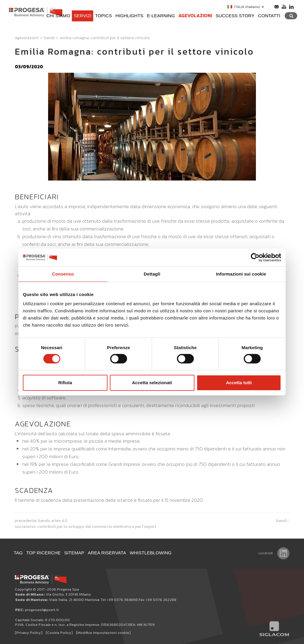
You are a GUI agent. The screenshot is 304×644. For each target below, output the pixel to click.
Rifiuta (65, 383)
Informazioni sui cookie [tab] (241, 274)
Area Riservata (107, 553)
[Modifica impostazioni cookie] (103, 633)
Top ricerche (44, 553)
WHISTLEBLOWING (151, 553)
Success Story (235, 16)
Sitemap (74, 553)
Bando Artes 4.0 (53, 520)
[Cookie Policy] (59, 633)
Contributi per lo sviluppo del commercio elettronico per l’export (97, 526)
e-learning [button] (161, 16)
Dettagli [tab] (152, 274)
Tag (18, 553)
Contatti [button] (269, 16)
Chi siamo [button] (58, 16)
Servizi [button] (83, 16)
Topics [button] (103, 16)
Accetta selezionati (152, 383)
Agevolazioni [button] (195, 16)
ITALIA (246, 7)
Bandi (49, 38)
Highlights (129, 16)
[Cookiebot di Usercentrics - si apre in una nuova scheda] (255, 257)
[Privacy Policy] (29, 633)
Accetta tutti (239, 383)
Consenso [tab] (63, 274)
